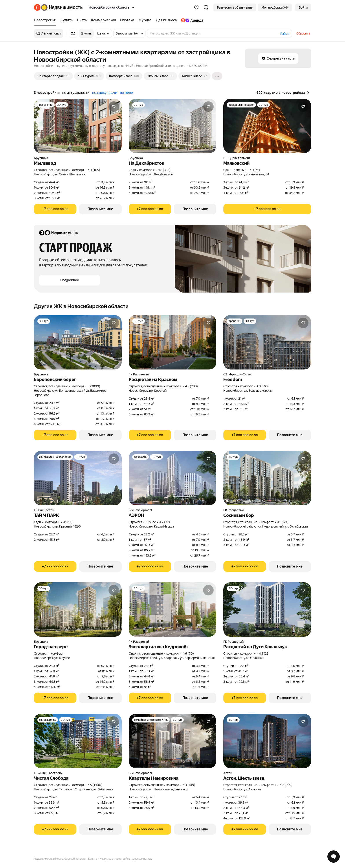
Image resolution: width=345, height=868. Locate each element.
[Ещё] (217, 76)
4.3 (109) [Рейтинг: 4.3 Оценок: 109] (189, 785)
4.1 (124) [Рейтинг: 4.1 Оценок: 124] (283, 522)
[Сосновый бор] (267, 478)
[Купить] (67, 20)
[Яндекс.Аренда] (191, 20)
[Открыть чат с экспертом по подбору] (334, 857)
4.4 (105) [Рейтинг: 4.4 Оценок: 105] (94, 170)
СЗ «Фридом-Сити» (237, 374)
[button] (206, 7)
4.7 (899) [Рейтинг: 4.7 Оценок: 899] (286, 785)
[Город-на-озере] (78, 610)
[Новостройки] (46, 20)
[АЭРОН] (173, 478)
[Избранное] (196, 7)
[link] (303, 7)
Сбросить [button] (303, 33)
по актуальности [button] (76, 93)
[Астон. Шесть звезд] (267, 741)
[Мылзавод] (78, 126)
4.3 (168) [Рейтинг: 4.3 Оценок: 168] (263, 386)
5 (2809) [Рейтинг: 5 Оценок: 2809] (94, 386)
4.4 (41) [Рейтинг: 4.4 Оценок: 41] (255, 170)
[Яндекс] (37, 7)
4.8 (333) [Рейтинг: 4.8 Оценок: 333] (164, 170)
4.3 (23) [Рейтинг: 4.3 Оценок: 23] (264, 653)
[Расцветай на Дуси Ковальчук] (267, 610)
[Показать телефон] (55, 209)
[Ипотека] (127, 20)
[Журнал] (145, 20)
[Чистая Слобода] (78, 741)
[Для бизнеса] (166, 20)
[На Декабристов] (173, 126)
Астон (228, 773)
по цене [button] (126, 93)
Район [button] (285, 34)
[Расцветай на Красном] (173, 342)
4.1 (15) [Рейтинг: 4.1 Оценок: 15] (68, 522)
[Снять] (82, 20)
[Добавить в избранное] (114, 107)
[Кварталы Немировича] (173, 741)
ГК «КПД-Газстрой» (48, 773)
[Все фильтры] (73, 33)
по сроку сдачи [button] (105, 93)
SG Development (140, 510)
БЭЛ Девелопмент (237, 158)
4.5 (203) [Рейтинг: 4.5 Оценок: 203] (191, 386)
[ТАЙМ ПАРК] (78, 478)
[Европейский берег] (78, 342)
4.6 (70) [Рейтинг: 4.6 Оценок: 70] (188, 653)
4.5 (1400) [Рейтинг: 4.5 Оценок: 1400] (95, 785)
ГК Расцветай (139, 374)
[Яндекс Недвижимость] (62, 7)
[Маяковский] (267, 126)
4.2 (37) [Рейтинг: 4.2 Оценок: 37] (165, 522)
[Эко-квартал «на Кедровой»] (173, 610)
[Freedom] (267, 342)
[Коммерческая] (103, 20)
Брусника (41, 158)
